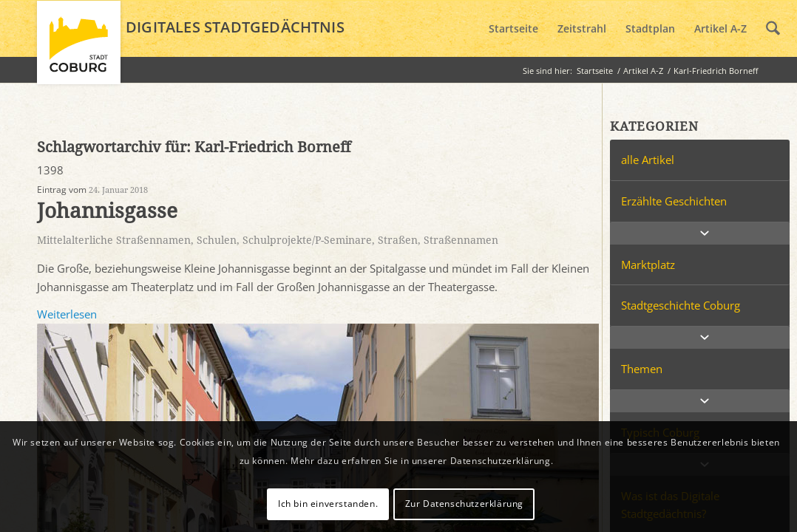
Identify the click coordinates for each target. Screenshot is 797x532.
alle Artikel (648, 160)
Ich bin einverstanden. (328, 504)
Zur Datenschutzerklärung (464, 504)
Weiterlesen (67, 314)
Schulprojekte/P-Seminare (307, 240)
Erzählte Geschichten (674, 201)
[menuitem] (513, 29)
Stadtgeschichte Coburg (681, 305)
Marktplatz (648, 265)
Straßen (398, 240)
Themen (642, 369)
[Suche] (773, 29)
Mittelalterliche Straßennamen (114, 240)
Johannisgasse (107, 211)
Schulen (217, 240)
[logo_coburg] (79, 49)
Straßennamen (461, 240)
